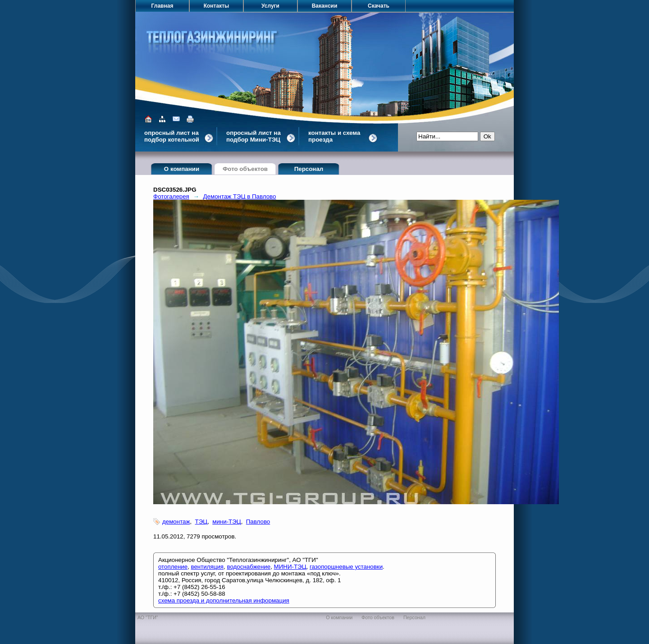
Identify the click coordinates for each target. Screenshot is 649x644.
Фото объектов (245, 169)
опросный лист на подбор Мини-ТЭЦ (254, 136)
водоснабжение (249, 567)
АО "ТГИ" (148, 617)
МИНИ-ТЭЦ (290, 567)
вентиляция (208, 567)
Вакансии (325, 6)
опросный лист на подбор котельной (172, 136)
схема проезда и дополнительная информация (224, 600)
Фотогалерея (171, 196)
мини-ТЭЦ (226, 522)
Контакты (217, 6)
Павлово (258, 522)
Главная (162, 6)
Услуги (270, 6)
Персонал (309, 169)
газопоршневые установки (346, 567)
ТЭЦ (201, 522)
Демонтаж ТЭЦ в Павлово (240, 196)
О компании (182, 169)
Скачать (379, 6)
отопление (173, 567)
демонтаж (176, 522)
